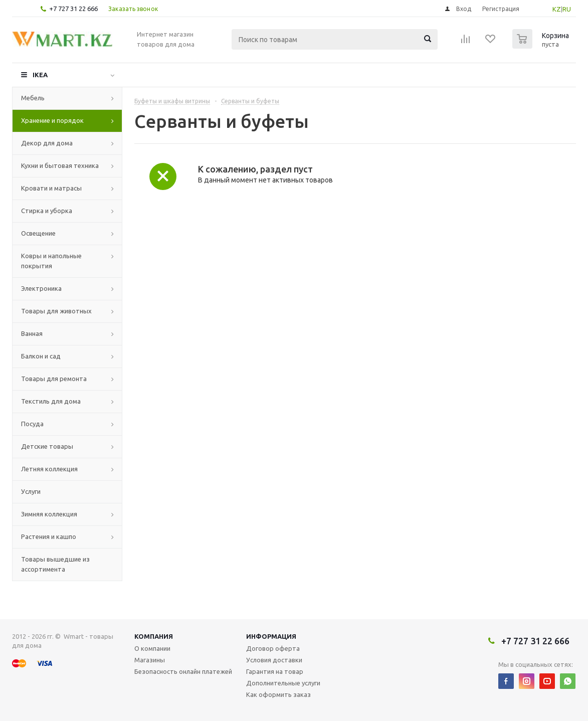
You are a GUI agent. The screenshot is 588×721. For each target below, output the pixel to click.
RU (567, 9)
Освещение (38, 233)
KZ (557, 9)
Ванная (32, 333)
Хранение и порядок (52, 120)
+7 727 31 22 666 (73, 9)
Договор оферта (273, 648)
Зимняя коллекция (49, 514)
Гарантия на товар (275, 671)
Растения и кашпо (49, 536)
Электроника (41, 288)
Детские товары (47, 446)
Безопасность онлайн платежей (183, 671)
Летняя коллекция (49, 469)
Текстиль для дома (51, 401)
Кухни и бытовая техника (60, 165)
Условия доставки (274, 660)
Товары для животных (56, 311)
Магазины (150, 660)
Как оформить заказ (278, 694)
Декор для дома (47, 143)
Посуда (32, 424)
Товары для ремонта (54, 379)
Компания (154, 636)
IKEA (40, 75)
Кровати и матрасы (51, 188)
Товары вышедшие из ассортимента (55, 564)
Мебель (33, 98)
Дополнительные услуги (283, 683)
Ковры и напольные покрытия (51, 261)
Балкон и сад (41, 356)
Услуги (31, 491)
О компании (152, 648)
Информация (271, 636)
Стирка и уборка (47, 211)
